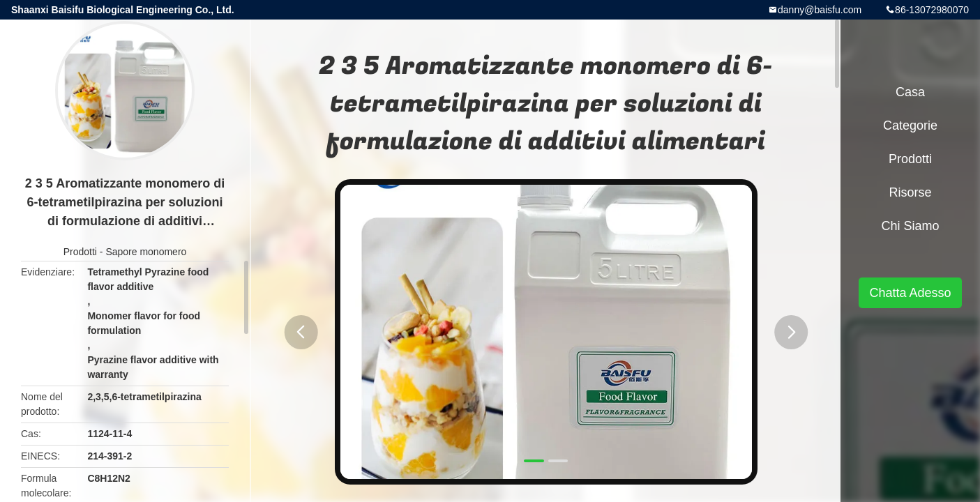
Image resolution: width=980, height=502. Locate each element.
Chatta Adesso (910, 293)
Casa (910, 92)
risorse (910, 192)
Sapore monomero (146, 252)
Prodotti (80, 252)
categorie (910, 125)
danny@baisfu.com (820, 10)
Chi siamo (910, 226)
